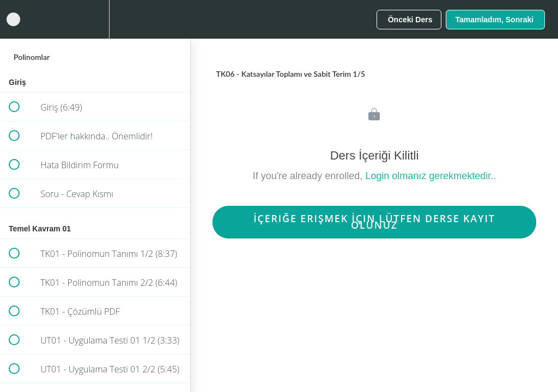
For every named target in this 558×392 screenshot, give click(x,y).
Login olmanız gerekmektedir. (429, 176)
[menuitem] (95, 19)
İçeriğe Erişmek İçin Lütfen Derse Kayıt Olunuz (374, 222)
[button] (14, 19)
